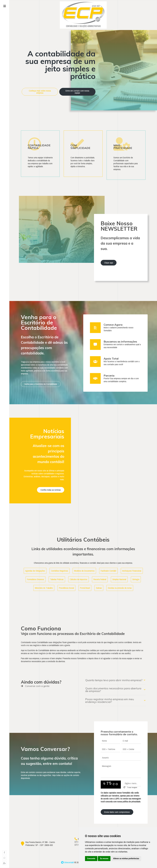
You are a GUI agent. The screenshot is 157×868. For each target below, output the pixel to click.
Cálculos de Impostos (78, 579)
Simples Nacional (119, 579)
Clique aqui (109, 262)
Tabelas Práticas (57, 579)
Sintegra (136, 579)
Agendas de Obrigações (35, 570)
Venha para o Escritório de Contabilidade (41, 383)
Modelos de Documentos (84, 570)
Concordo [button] (91, 858)
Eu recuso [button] (104, 858)
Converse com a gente (35, 685)
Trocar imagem (130, 787)
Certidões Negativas (60, 570)
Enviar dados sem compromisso (117, 811)
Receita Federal (100, 579)
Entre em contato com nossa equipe (77, 92)
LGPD (117, 798)
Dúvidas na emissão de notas (120, 587)
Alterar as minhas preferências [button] (126, 858)
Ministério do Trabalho (44, 587)
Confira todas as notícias (51, 489)
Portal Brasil (85, 587)
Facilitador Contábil (108, 570)
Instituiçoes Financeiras (132, 570)
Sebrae (99, 587)
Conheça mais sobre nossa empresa (40, 92)
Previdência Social (66, 587)
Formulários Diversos (36, 579)
